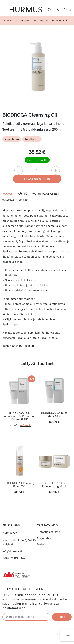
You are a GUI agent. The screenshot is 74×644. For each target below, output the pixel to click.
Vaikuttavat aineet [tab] (46, 193)
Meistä (41, 544)
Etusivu (9, 20)
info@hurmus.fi (12, 551)
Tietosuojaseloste (49, 532)
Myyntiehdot (45, 538)
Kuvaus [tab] (7, 193)
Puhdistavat (32, 139)
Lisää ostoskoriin (37, 179)
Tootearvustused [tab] (15, 200)
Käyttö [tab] (22, 193)
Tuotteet (24, 20)
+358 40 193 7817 (14, 558)
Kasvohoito (12, 139)
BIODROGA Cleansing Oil (50, 20)
